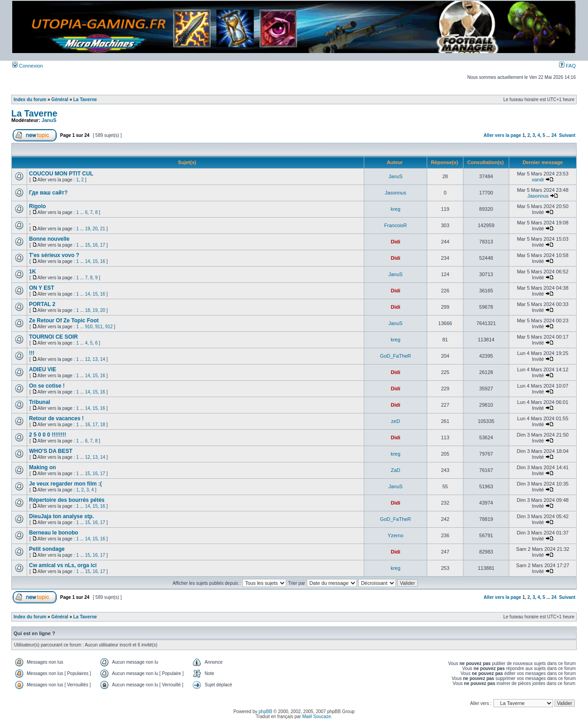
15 (88, 245)
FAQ (567, 66)
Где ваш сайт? (48, 193)
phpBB (265, 712)
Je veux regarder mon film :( (65, 484)
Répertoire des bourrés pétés (67, 500)
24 (554, 135)
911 (99, 327)
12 (88, 359)
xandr (538, 180)
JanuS (49, 120)
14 (88, 261)
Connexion (28, 66)
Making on (42, 467)
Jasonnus (396, 193)
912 (109, 327)
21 (103, 229)
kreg (395, 209)
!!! (32, 353)
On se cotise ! (47, 386)
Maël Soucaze (316, 717)
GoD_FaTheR (395, 356)
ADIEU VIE (43, 369)
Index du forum (30, 100)
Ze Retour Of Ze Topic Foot (64, 321)
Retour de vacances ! (56, 418)
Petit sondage (47, 549)
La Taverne (85, 100)
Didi (396, 242)
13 (95, 359)
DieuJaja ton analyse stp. (61, 516)
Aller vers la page (503, 135)
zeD (395, 421)
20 (95, 229)
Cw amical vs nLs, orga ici (63, 565)
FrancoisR (395, 225)
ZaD (396, 470)
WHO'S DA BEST (51, 451)
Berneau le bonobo (54, 533)
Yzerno (396, 535)
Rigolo (37, 206)
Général (60, 100)
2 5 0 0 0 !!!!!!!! (48, 435)
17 (103, 245)
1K (32, 272)
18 (88, 310)
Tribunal (40, 402)
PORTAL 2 (42, 304)
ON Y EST (42, 288)
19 (88, 229)
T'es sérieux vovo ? (54, 255)
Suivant (567, 135)
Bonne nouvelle (49, 239)
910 (89, 327)
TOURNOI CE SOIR (53, 337)
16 (95, 245)
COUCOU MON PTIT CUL (61, 174)
